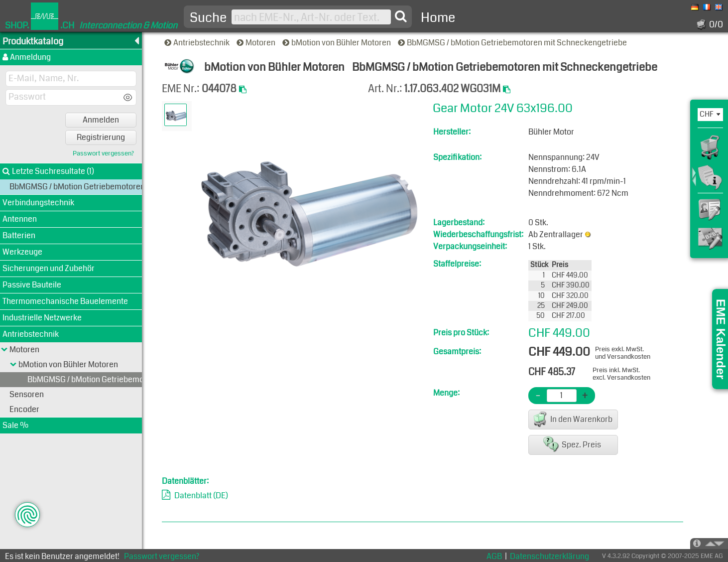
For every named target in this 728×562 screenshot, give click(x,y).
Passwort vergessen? (103, 154)
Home (438, 18)
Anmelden (101, 120)
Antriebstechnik (198, 43)
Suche (208, 18)
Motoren (257, 43)
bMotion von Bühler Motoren (337, 43)
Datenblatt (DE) (201, 495)
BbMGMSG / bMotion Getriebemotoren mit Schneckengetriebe (513, 43)
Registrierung (101, 137)
